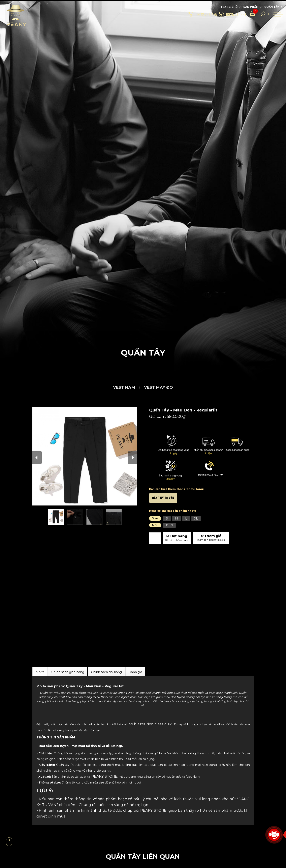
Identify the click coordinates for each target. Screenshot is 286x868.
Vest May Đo (158, 387)
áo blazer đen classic (148, 724)
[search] (246, 14)
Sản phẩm (251, 7)
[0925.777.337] (222, 14)
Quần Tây (272, 7)
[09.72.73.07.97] (188, 14)
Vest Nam (124, 387)
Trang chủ (229, 7)
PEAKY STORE (104, 776)
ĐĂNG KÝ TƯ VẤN (163, 498)
